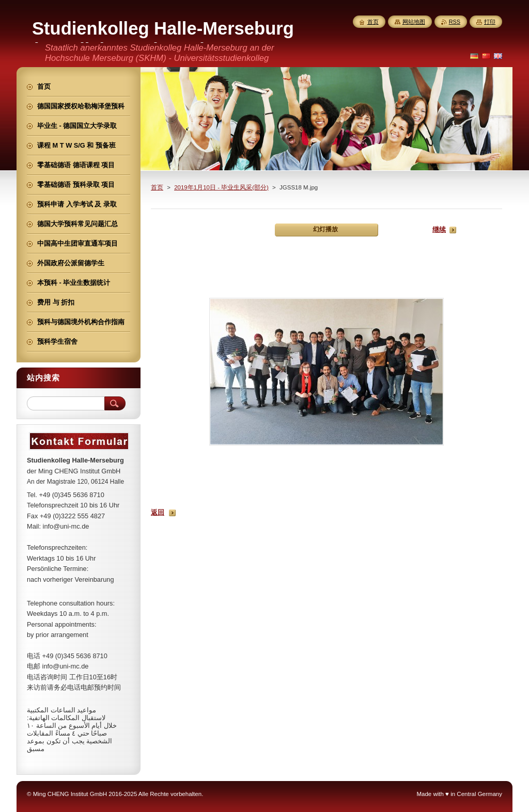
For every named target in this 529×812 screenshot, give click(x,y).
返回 (158, 512)
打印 (490, 22)
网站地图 (414, 22)
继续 (439, 229)
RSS (455, 22)
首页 (157, 187)
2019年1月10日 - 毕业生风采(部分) (221, 187)
